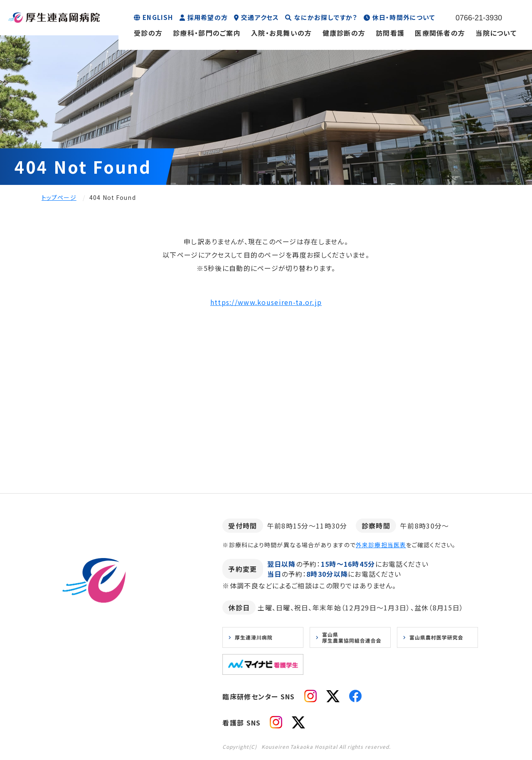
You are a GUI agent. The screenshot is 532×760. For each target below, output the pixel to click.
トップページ (59, 197)
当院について (496, 33)
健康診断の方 (344, 33)
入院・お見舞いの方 (282, 33)
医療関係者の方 (440, 33)
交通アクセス (260, 17)
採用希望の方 (208, 17)
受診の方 (148, 33)
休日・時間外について (404, 17)
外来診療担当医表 (381, 545)
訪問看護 (390, 33)
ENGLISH (158, 17)
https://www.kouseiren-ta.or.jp (266, 302)
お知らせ (64, 690)
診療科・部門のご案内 (207, 33)
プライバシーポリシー (117, 690)
